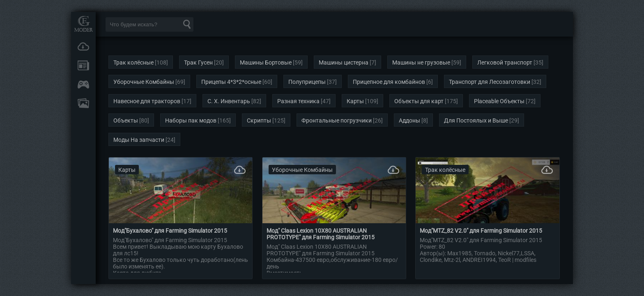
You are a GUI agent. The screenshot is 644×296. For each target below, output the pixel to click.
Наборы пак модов (191, 120)
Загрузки (83, 46)
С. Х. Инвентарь (229, 101)
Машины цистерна (344, 62)
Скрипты (259, 120)
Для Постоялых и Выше (476, 120)
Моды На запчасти (139, 140)
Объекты (126, 120)
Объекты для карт (419, 101)
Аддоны (409, 120)
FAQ (83, 103)
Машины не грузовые (421, 62)
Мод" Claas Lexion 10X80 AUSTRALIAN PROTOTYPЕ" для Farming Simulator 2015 (321, 234)
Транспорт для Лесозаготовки (490, 82)
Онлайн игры (83, 84)
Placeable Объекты (499, 101)
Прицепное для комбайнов (389, 82)
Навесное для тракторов (147, 101)
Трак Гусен (198, 62)
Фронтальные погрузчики (337, 120)
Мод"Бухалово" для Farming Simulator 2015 (170, 231)
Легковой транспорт (505, 62)
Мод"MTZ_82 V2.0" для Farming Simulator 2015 (481, 231)
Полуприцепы (307, 82)
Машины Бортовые (266, 62)
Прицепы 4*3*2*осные (231, 82)
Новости (83, 65)
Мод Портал (83, 24)
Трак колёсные (133, 62)
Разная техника (298, 101)
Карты (355, 101)
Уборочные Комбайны (144, 82)
